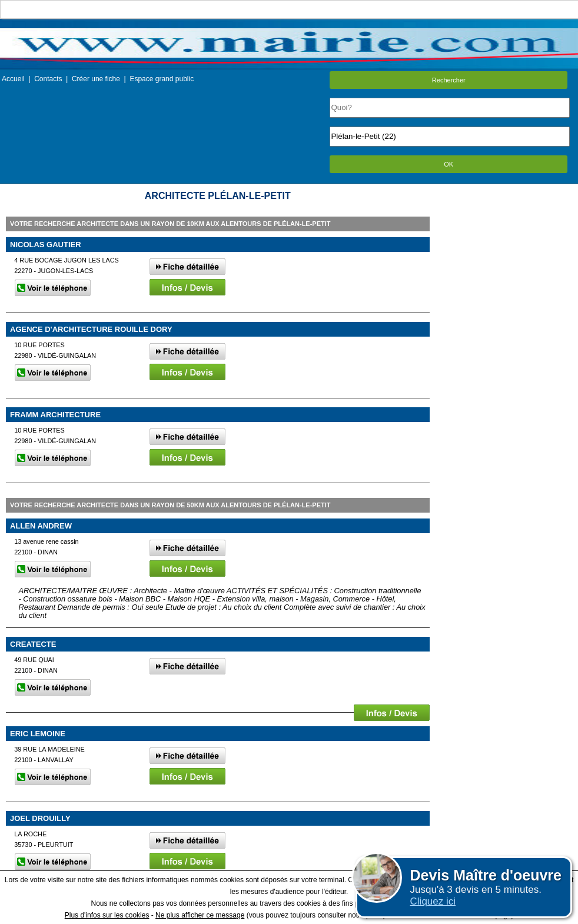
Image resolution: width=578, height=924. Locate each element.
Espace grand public (162, 79)
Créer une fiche (96, 79)
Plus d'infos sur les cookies (107, 915)
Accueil (13, 79)
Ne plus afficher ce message (200, 915)
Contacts (48, 79)
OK (449, 164)
